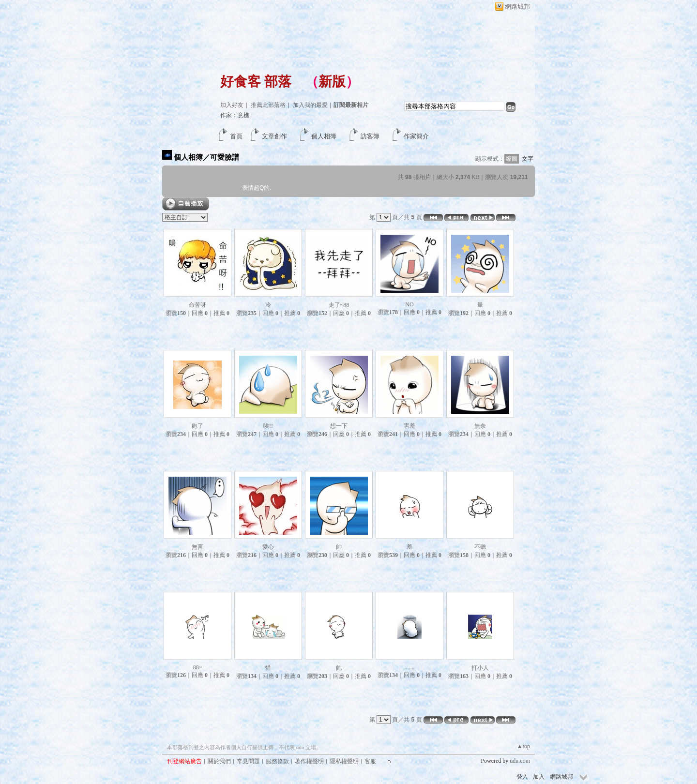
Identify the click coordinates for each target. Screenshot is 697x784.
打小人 (480, 668)
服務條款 (277, 761)
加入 (539, 777)
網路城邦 (517, 7)
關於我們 (219, 761)
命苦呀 (197, 305)
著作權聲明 (309, 761)
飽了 (197, 426)
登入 (522, 777)
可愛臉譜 (225, 157)
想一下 (339, 426)
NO (409, 304)
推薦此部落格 (268, 105)
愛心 (268, 547)
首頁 (236, 136)
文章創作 (274, 136)
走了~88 (339, 305)
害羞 (409, 426)
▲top (523, 746)
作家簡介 (416, 136)
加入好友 (232, 105)
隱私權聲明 (344, 761)
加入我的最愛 (310, 105)
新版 (332, 82)
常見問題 (248, 761)
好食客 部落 (256, 82)
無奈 (480, 426)
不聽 (480, 547)
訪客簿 (370, 136)
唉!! (268, 426)
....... (410, 667)
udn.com (520, 761)
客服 (370, 761)
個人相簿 (324, 136)
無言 (197, 547)
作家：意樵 (235, 115)
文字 (528, 159)
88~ (198, 667)
